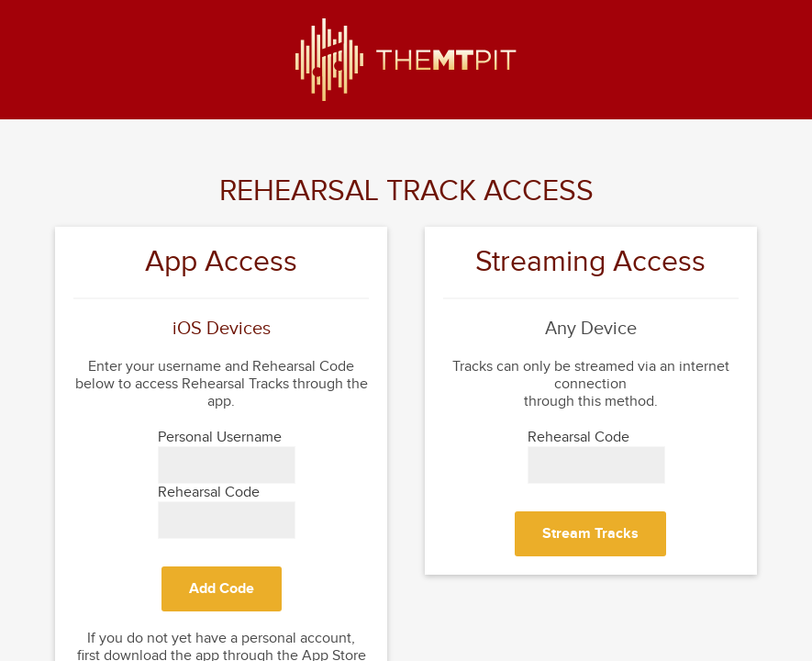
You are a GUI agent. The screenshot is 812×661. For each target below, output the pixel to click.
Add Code (222, 589)
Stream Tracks (590, 534)
